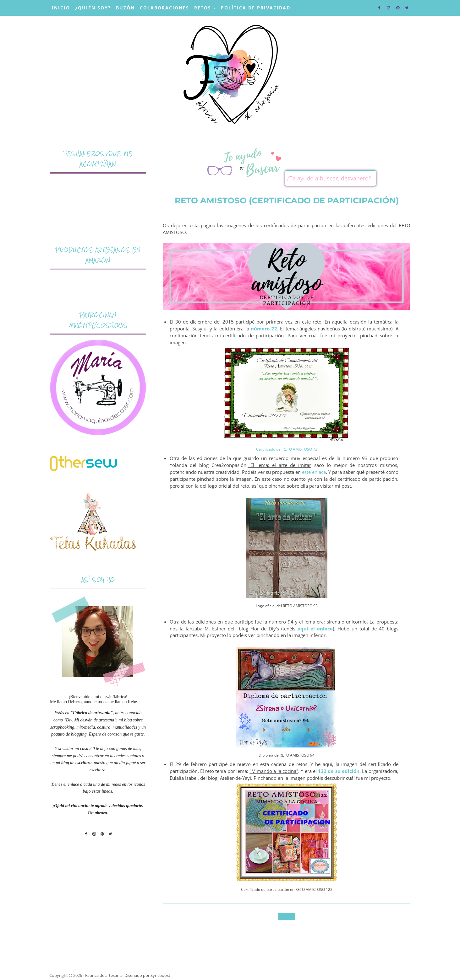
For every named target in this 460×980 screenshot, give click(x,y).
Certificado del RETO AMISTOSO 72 (287, 449)
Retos (203, 8)
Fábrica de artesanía (104, 975)
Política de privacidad (256, 8)
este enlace (314, 472)
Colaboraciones (164, 8)
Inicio (61, 8)
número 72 (264, 329)
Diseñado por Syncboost (147, 975)
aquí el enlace (315, 629)
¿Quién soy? (93, 8)
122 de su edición (339, 771)
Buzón (125, 8)
